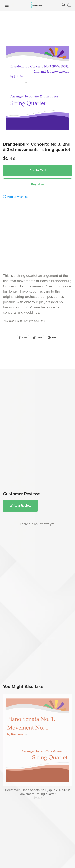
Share (23, 338)
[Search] (64, 5)
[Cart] (71, 5)
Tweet (37, 338)
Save (52, 338)
